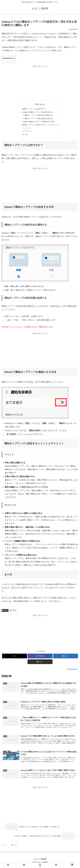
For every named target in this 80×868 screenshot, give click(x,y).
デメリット (28, 133)
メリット (27, 129)
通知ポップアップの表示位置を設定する (39, 119)
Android (13, 612)
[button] (40, 664)
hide (13, 58)
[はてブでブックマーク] (65, 658)
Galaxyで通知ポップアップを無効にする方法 (38, 122)
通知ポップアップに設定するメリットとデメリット (41, 126)
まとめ (24, 136)
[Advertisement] (40, 83)
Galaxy (5, 612)
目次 (37, 104)
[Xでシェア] (15, 658)
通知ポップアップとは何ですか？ (34, 109)
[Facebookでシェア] (40, 658)
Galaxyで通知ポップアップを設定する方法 (38, 112)
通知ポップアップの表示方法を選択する (39, 116)
